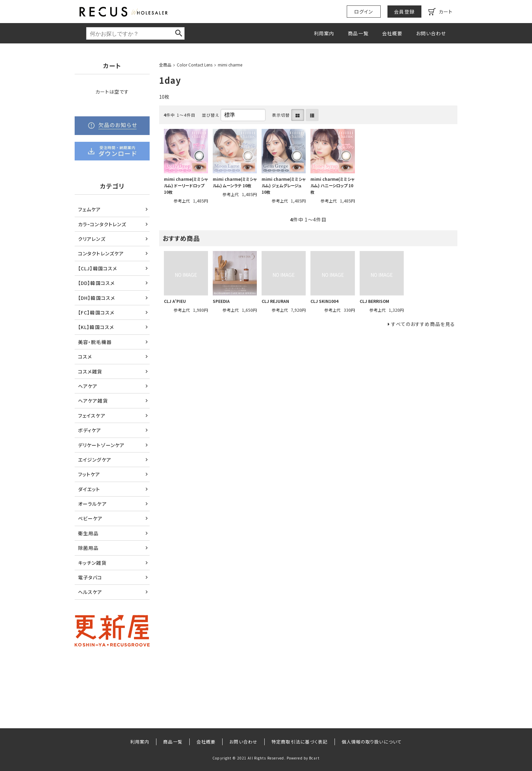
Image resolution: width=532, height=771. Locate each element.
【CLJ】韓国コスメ (98, 268)
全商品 (165, 65)
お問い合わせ (431, 33)
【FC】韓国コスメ (96, 312)
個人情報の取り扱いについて (372, 742)
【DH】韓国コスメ (97, 298)
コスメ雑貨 (90, 371)
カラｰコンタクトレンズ (102, 224)
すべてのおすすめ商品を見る (423, 324)
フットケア (89, 474)
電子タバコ (90, 577)
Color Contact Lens (195, 65)
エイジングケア (95, 460)
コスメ (85, 356)
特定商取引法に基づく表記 (299, 742)
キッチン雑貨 (92, 563)
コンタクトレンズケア (101, 253)
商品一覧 (358, 33)
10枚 (164, 97)
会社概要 (392, 33)
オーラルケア (92, 504)
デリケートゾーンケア (101, 445)
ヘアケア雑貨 (93, 401)
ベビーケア (90, 518)
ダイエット (89, 489)
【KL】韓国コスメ (96, 327)
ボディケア (90, 430)
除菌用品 (88, 548)
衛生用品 (88, 533)
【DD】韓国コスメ (96, 283)
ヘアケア (88, 386)
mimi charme (230, 65)
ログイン (364, 12)
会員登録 (404, 12)
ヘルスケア (90, 592)
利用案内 (324, 33)
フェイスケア (92, 416)
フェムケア (90, 209)
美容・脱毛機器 (95, 342)
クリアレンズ (92, 239)
